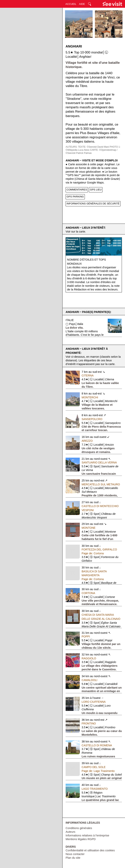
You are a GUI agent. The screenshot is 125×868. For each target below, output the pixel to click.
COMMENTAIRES (77, 190)
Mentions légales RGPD (81, 839)
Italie (70, 320)
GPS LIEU (96, 190)
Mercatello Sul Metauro (101, 484)
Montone (89, 528)
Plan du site (73, 858)
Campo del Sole (94, 767)
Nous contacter (75, 854)
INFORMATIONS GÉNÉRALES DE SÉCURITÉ (93, 204)
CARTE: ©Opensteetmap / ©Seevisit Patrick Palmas (92, 152)
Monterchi (90, 397)
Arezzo (87, 441)
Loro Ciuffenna (94, 702)
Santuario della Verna (99, 462)
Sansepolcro (92, 419)
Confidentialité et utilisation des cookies (90, 850)
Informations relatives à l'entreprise (87, 835)
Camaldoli (90, 680)
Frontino (89, 723)
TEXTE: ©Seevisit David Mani (94, 147)
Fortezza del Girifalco (99, 549)
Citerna (88, 375)
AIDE (82, 4)
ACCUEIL (71, 4)
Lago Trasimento (95, 789)
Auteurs (70, 832)
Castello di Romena (97, 745)
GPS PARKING (75, 197)
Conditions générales (79, 828)
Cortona (89, 593)
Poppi (86, 636)
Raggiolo (89, 658)
